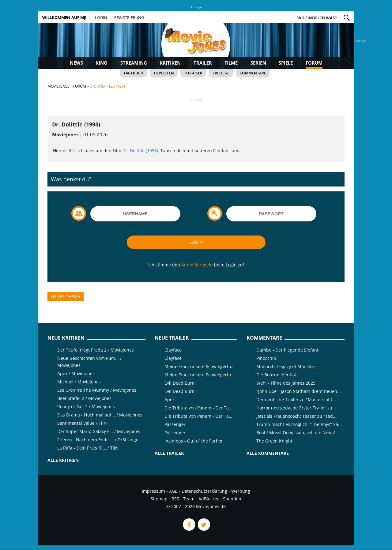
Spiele (286, 63)
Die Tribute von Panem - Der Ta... (198, 408)
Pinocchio (266, 358)
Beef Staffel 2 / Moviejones (84, 398)
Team (189, 499)
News (76, 63)
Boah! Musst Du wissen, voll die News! (296, 433)
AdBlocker (209, 499)
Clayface (173, 350)
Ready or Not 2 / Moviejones (86, 407)
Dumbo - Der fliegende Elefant (287, 350)
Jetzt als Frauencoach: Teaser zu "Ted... (296, 416)
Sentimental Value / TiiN (82, 423)
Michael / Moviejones (79, 382)
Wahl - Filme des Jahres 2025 (286, 383)
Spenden (232, 499)
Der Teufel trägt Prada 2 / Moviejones (96, 350)
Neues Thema (66, 297)
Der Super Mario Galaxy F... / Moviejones (99, 431)
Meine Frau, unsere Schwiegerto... (200, 366)
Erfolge (221, 73)
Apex (170, 399)
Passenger (175, 424)
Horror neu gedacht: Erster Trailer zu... (296, 408)
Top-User (193, 73)
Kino (102, 63)
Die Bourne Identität (277, 375)
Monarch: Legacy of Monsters (286, 366)
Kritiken (170, 63)
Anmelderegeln (197, 265)
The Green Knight (274, 441)
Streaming (134, 63)
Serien (258, 63)
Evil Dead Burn (180, 383)
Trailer (203, 63)
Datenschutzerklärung (204, 491)
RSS (175, 499)
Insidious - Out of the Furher (194, 441)
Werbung (241, 491)
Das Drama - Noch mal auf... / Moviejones (100, 415)
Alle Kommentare (268, 453)
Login (101, 17)
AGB (173, 491)
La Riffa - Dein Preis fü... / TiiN (88, 448)
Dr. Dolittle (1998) (140, 151)
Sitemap (159, 499)
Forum (314, 63)
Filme (231, 63)
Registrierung (129, 17)
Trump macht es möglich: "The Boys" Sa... (299, 424)
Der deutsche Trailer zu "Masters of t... (296, 399)
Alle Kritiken (63, 460)
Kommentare (253, 73)
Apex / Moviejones (76, 373)
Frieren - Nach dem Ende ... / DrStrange (98, 440)
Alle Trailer (169, 453)
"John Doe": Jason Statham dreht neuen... (299, 391)
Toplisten (164, 73)
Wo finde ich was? (317, 18)
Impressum (153, 491)
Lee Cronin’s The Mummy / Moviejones (97, 390)
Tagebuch (133, 73)
